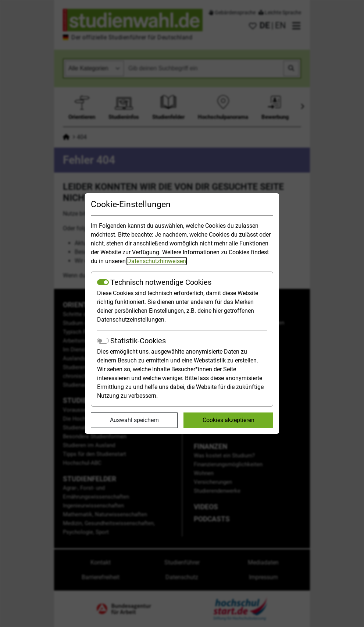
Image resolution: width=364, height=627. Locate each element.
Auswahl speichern (134, 420)
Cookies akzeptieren (229, 420)
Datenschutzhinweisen (157, 261)
